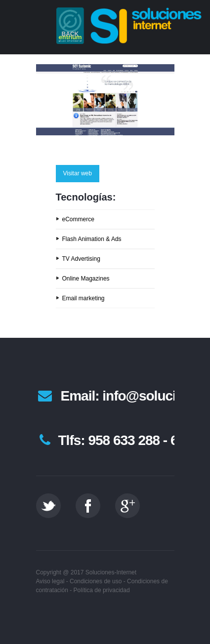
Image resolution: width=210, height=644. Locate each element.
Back (70, 34)
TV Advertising (81, 259)
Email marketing (84, 298)
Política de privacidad (102, 590)
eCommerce (78, 219)
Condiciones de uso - (98, 581)
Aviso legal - (52, 581)
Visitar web (78, 173)
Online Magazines (86, 279)
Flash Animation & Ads (92, 239)
